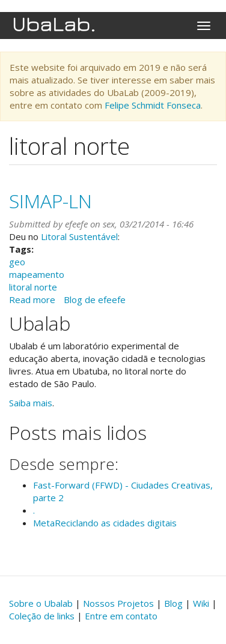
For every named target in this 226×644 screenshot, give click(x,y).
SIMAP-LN (50, 201)
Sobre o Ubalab (41, 603)
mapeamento (37, 274)
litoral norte (33, 287)
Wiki (201, 603)
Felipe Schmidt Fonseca (153, 105)
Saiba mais (31, 403)
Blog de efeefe (95, 299)
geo (17, 262)
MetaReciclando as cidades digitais (105, 523)
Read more (32, 299)
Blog (173, 603)
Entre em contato (121, 616)
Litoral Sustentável (79, 236)
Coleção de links (42, 616)
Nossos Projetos (118, 603)
